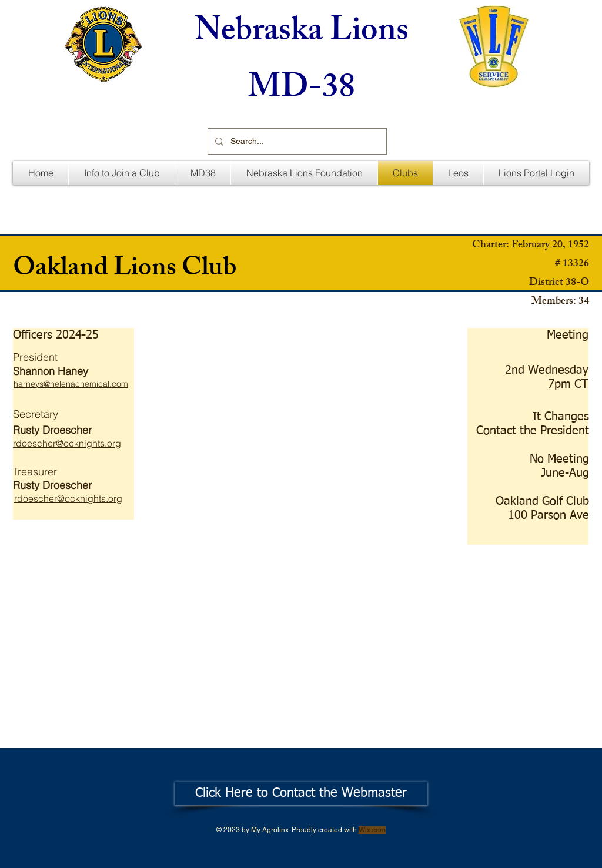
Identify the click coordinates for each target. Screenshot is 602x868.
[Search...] (296, 141)
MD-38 (302, 91)
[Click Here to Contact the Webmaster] (301, 793)
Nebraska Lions (302, 34)
